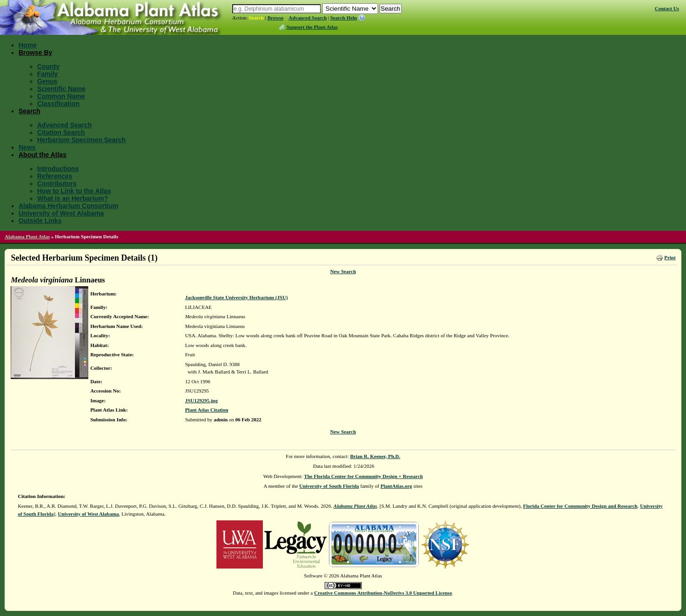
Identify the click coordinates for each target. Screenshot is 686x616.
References (55, 176)
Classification (58, 104)
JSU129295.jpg (201, 400)
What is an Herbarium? (72, 198)
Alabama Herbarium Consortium (69, 206)
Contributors (57, 183)
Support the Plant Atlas (312, 27)
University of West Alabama (61, 213)
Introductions (58, 169)
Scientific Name (61, 89)
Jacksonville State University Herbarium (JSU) (236, 297)
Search (256, 18)
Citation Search (61, 132)
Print (670, 257)
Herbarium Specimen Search (82, 140)
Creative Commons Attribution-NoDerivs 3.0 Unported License (383, 593)
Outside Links (40, 221)
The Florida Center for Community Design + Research (363, 476)
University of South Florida (329, 486)
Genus (47, 81)
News (27, 147)
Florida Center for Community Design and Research (580, 506)
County (48, 66)
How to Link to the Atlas (74, 191)
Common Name (61, 96)
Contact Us (667, 8)
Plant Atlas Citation (206, 410)
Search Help (344, 18)
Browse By (35, 52)
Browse (276, 18)
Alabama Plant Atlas (27, 236)
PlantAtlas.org (396, 486)
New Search (343, 271)
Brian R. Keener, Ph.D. (375, 456)
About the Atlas (42, 155)
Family (47, 74)
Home (28, 45)
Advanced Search (307, 18)
